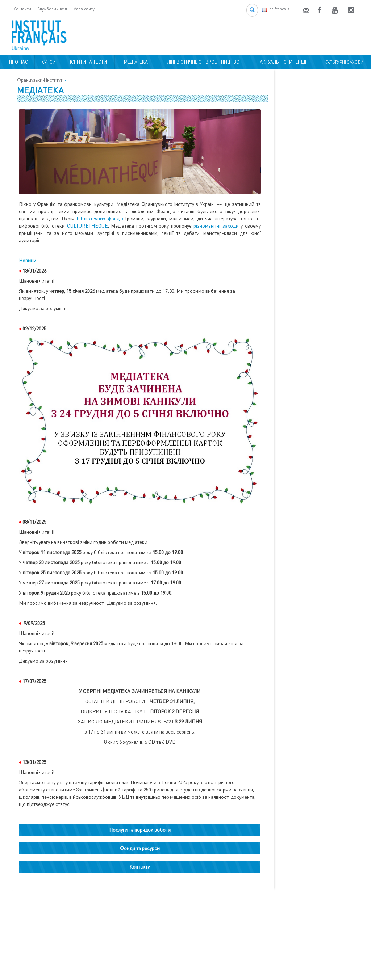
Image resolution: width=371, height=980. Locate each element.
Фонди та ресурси (140, 848)
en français (275, 9)
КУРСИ (49, 62)
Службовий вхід (52, 9)
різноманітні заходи (216, 226)
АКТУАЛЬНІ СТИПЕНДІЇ (282, 62)
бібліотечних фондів (100, 218)
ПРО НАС (17, 62)
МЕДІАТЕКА (135, 62)
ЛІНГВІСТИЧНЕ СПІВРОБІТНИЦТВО (202, 62)
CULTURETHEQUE (87, 226)
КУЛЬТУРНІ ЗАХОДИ (343, 62)
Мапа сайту (84, 9)
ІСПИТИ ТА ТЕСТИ (88, 62)
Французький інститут (40, 80)
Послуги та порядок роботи (140, 830)
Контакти (22, 9)
